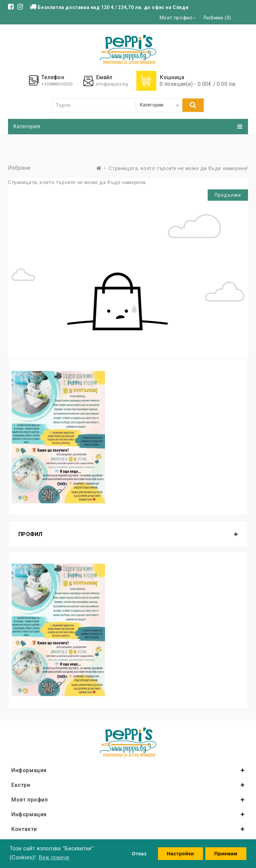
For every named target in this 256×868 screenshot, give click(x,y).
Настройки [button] (180, 854)
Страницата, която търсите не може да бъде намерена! (178, 168)
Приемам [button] (226, 854)
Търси (193, 105)
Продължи (228, 195)
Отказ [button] (139, 854)
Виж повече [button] (54, 857)
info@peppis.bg (112, 84)
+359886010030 (57, 84)
